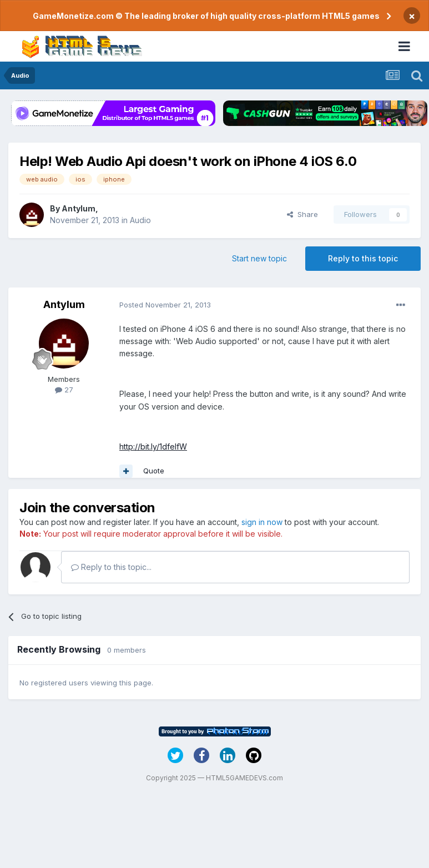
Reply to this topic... (111, 567)
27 (64, 390)
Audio (140, 220)
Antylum (79, 208)
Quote (154, 471)
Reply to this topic (363, 258)
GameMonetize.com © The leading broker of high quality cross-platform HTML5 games (206, 16)
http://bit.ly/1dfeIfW (153, 446)
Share (302, 214)
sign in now (262, 522)
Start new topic (259, 258)
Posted (165, 305)
